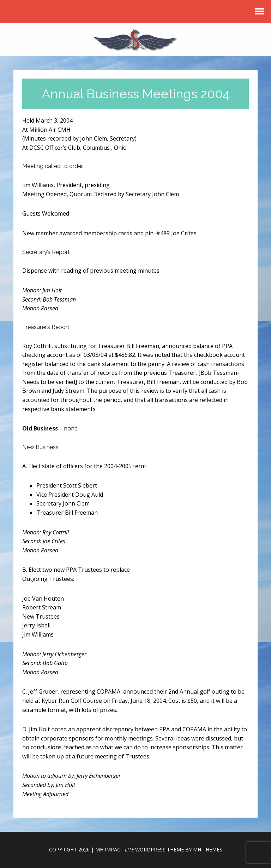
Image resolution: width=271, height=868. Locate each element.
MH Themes (208, 850)
